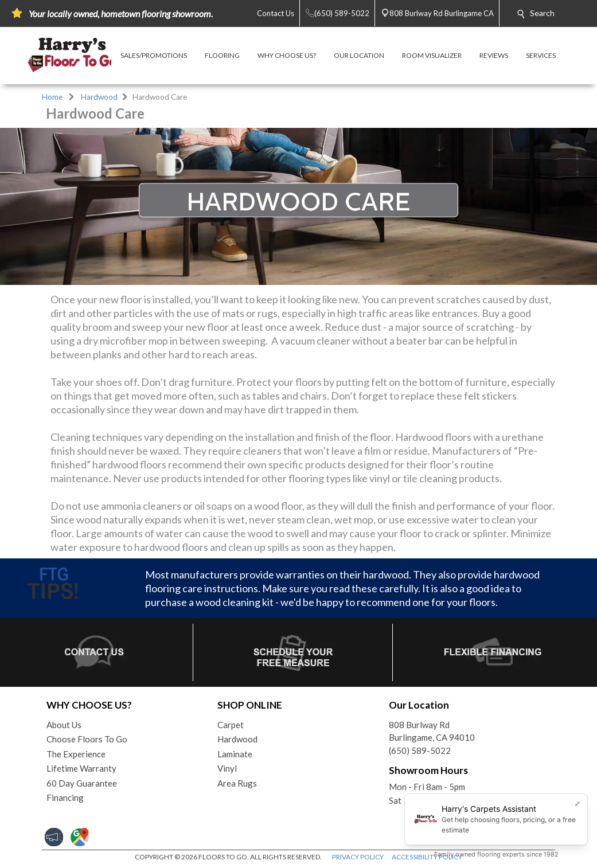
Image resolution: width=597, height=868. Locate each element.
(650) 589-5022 (420, 750)
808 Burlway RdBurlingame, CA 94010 (432, 731)
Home (52, 97)
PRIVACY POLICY (358, 857)
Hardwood (99, 97)
